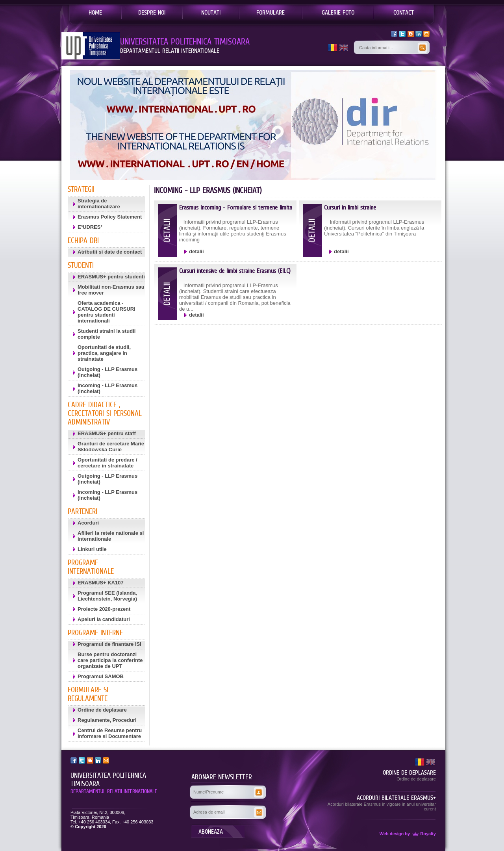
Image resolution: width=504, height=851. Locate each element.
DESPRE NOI (152, 12)
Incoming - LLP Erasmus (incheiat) (107, 388)
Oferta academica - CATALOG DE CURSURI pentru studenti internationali (107, 312)
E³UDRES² (90, 227)
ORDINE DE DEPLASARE (409, 772)
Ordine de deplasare (102, 710)
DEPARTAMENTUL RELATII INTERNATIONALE (114, 791)
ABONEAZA (211, 831)
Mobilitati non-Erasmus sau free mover (111, 290)
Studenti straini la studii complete (107, 334)
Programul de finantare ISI (109, 644)
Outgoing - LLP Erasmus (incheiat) (107, 372)
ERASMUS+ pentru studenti (111, 277)
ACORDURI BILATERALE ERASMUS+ (396, 797)
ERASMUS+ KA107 (101, 583)
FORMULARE (271, 12)
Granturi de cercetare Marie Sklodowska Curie (111, 447)
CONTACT (404, 12)
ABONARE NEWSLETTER (222, 777)
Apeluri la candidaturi (104, 619)
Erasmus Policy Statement (110, 217)
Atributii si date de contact (110, 252)
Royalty (423, 834)
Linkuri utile (92, 549)
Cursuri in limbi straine (350, 207)
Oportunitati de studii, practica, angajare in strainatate (104, 353)
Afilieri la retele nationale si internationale (111, 536)
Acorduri (88, 523)
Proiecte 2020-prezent (104, 609)
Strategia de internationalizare (99, 204)
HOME (95, 12)
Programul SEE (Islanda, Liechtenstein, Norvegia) (107, 596)
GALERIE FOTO (338, 12)
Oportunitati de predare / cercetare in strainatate (107, 463)
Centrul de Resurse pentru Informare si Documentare (110, 733)
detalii (196, 251)
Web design (392, 834)
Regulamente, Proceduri (107, 720)
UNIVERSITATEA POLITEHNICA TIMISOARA (108, 780)
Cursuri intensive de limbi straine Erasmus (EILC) (235, 271)
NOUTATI (211, 12)
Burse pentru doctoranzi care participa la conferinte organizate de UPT (110, 660)
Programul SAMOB (101, 676)
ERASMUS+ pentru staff (107, 433)
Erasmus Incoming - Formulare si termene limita (236, 207)
